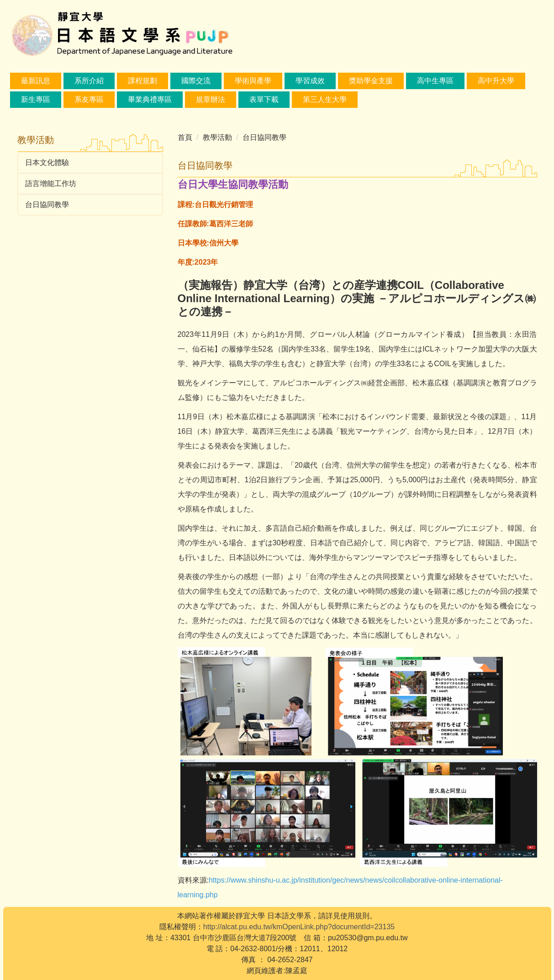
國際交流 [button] (196, 81)
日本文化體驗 (47, 162)
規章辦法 (211, 99)
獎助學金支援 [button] (371, 81)
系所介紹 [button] (89, 81)
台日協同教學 (47, 205)
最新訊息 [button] (36, 81)
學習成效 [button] (310, 81)
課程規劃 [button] (142, 81)
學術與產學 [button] (253, 81)
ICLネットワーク (450, 349)
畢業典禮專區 (150, 99)
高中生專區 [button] (435, 81)
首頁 (185, 137)
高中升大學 (496, 81)
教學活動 (217, 137)
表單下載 (264, 99)
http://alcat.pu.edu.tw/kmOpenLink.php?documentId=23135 (299, 927)
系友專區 (89, 99)
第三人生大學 (325, 99)
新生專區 (36, 99)
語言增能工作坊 (51, 184)
